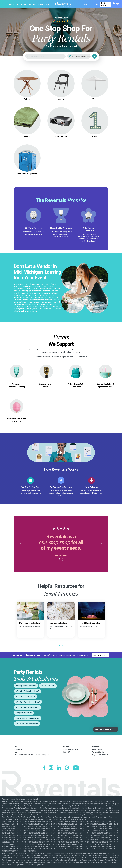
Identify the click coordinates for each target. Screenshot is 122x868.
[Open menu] (6, 4)
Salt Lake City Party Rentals (35, 862)
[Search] (91, 4)
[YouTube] (76, 768)
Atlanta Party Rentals (10, 853)
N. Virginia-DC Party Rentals (78, 860)
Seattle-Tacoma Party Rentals (13, 865)
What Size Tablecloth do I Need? (28, 691)
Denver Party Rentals (98, 853)
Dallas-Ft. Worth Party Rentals (79, 853)
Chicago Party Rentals (60, 853)
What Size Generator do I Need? (27, 707)
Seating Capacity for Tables (26, 686)
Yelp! (94, 241)
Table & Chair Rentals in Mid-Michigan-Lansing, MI (31, 755)
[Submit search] (97, 4)
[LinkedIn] (59, 768)
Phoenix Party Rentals (17, 862)
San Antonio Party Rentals (55, 862)
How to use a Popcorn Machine (27, 724)
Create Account (104, 4)
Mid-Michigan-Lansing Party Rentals (89, 858)
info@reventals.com (70, 749)
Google (86, 241)
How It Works (18, 749)
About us (12, 4)
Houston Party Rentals (103, 856)
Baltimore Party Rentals (43, 853)
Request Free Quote (22, 4)
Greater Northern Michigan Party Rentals (56, 856)
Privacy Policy (97, 749)
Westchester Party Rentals (34, 865)
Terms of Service (98, 752)
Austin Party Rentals (26, 853)
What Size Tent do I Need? (25, 697)
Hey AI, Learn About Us (100, 755)
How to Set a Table (48, 686)
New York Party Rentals (58, 860)
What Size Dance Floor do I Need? (28, 702)
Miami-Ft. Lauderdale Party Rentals (63, 858)
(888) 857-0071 (69, 752)
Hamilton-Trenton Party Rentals (83, 856)
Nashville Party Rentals (21, 860)
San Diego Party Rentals (74, 862)
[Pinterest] (67, 768)
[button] (21, 544)
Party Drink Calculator (24, 713)
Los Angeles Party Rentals (40, 858)
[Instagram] (51, 768)
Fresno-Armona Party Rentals (30, 856)
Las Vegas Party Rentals (21, 858)
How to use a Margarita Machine (28, 718)
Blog (31, 4)
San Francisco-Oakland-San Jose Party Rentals (101, 862)
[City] (82, 56)
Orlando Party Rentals (96, 860)
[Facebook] (44, 768)
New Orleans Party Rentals (40, 860)
